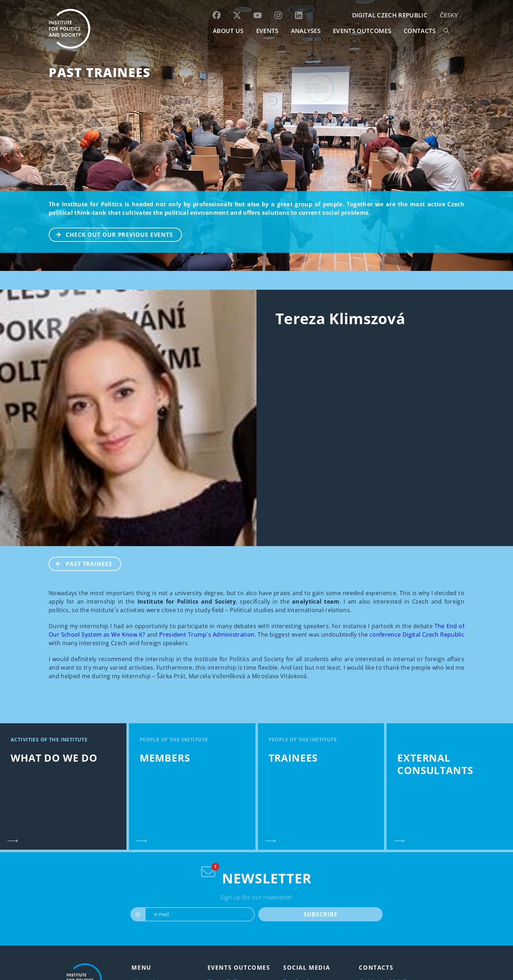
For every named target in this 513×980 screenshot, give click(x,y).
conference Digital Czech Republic (417, 635)
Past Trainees (100, 72)
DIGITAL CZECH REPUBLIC (390, 15)
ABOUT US (228, 31)
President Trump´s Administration (207, 635)
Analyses (306, 31)
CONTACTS (420, 31)
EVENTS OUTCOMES (362, 31)
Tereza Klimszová (340, 318)
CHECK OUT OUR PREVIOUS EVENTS (111, 234)
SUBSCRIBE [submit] (320, 914)
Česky (449, 15)
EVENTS (267, 31)
